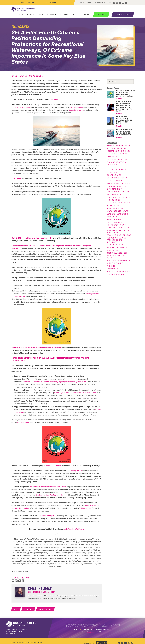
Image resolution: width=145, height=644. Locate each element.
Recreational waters (76, 110)
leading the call (76, 471)
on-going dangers (76, 107)
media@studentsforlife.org (73, 529)
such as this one (23, 422)
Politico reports (85, 508)
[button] (51, 3)
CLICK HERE (16, 178)
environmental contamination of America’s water (48, 487)
